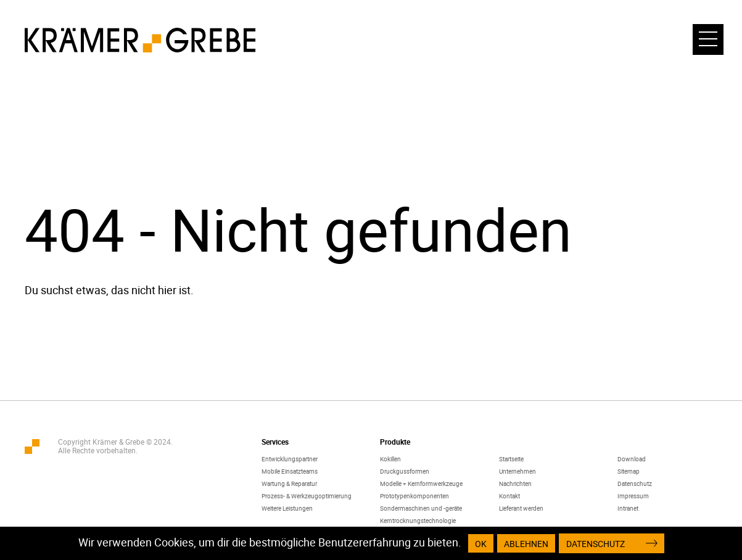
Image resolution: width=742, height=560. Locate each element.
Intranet (628, 508)
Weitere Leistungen (287, 508)
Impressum (633, 496)
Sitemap (629, 471)
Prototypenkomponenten (414, 496)
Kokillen (390, 459)
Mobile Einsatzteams (290, 471)
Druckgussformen (405, 471)
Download (632, 459)
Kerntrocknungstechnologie (418, 521)
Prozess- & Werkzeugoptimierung (307, 496)
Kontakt (509, 496)
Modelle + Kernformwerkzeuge (421, 484)
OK (481, 544)
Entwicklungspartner (290, 459)
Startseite (511, 459)
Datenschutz (635, 484)
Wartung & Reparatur (289, 484)
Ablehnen (526, 544)
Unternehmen (517, 471)
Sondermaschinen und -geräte (421, 508)
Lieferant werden (521, 508)
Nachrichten (515, 484)
